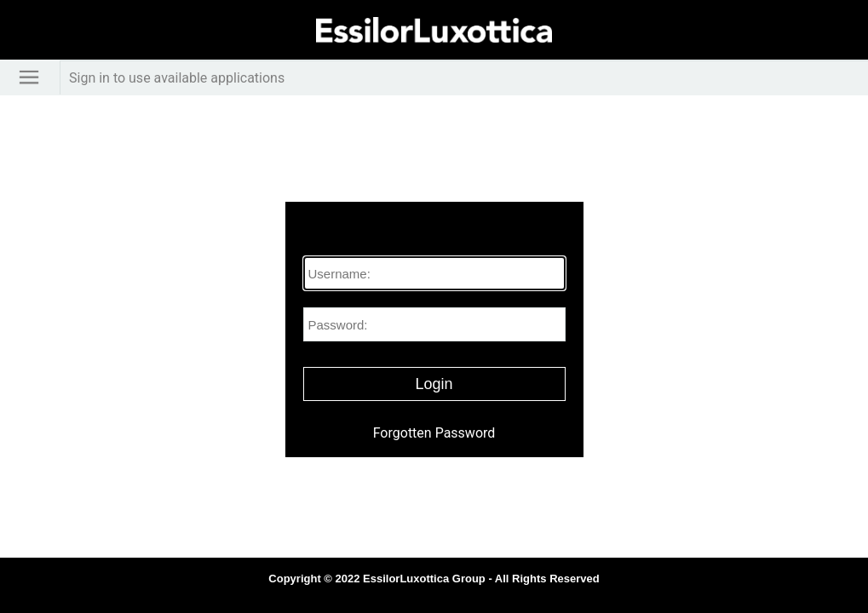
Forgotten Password (434, 433)
